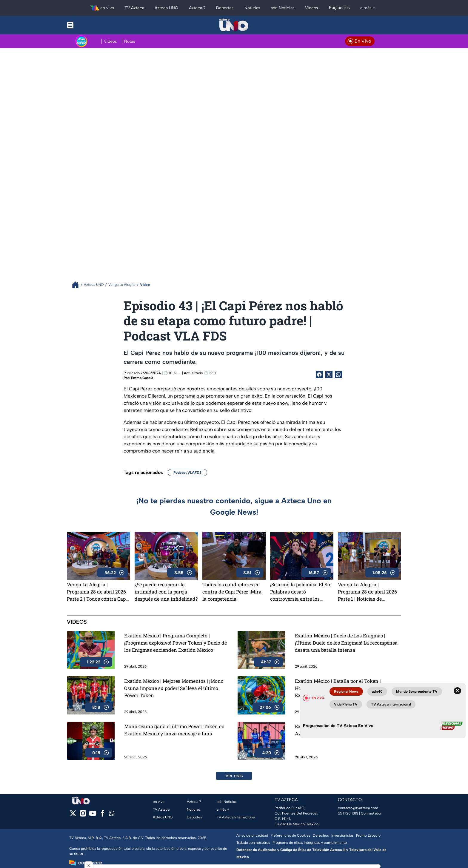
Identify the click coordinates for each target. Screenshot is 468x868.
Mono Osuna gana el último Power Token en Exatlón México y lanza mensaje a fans (174, 730)
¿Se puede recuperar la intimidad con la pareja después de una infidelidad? (166, 592)
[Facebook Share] (319, 375)
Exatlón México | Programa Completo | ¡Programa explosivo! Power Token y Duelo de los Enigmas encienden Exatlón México (176, 643)
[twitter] (73, 815)
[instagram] (83, 815)
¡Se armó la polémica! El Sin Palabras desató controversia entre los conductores (301, 592)
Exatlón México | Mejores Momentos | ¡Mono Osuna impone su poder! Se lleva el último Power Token (174, 688)
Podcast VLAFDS (187, 473)
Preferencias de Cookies (290, 835)
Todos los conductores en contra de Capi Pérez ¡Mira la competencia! (232, 592)
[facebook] (103, 815)
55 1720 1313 (348, 813)
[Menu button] (91, 25)
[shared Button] (338, 375)
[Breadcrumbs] (78, 285)
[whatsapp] (112, 815)
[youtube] (93, 815)
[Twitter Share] (329, 375)
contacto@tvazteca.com (358, 808)
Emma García (142, 378)
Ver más (234, 776)
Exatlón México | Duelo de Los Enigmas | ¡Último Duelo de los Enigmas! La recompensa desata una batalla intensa (346, 643)
